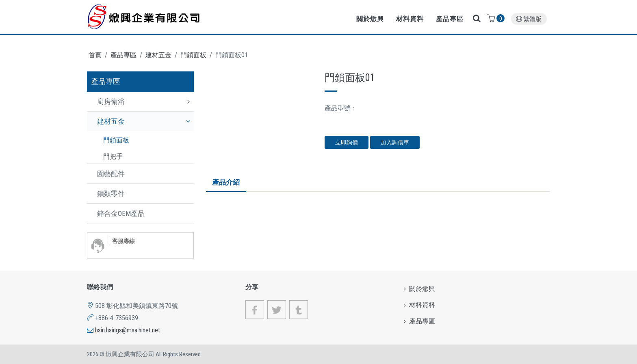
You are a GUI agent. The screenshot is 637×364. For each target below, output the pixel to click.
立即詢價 (347, 142)
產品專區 (450, 19)
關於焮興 (370, 19)
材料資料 (410, 19)
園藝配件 (111, 174)
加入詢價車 (395, 142)
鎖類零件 (111, 194)
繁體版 (529, 19)
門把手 (113, 156)
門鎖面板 (193, 55)
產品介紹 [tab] (226, 182)
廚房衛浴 (111, 101)
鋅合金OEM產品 (121, 213)
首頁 (95, 55)
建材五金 (158, 55)
